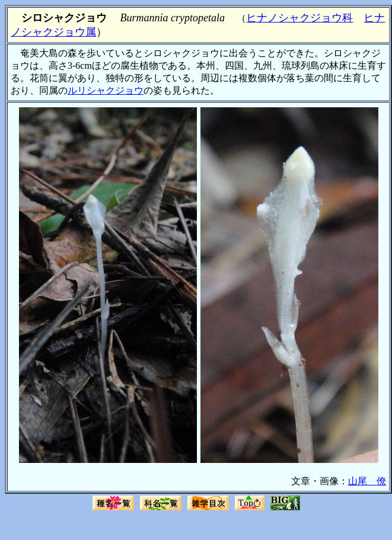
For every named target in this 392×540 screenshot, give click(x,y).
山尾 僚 (367, 481)
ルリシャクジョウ (106, 90)
